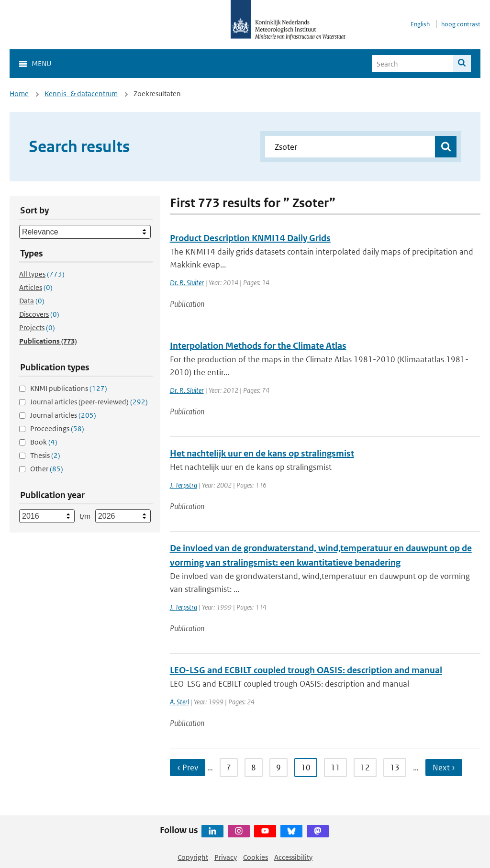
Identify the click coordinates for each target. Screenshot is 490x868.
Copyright (193, 857)
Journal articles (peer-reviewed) (89, 402)
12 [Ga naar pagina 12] (365, 768)
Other (47, 469)
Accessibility (293, 857)
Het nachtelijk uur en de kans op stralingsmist (262, 453)
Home (19, 94)
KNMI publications (69, 388)
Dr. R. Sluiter (187, 283)
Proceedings (57, 428)
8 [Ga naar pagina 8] (254, 768)
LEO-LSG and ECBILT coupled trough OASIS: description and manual (306, 670)
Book (44, 442)
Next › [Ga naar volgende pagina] (444, 768)
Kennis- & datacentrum (81, 94)
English (420, 24)
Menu (41, 63)
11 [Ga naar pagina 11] (335, 768)
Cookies (256, 857)
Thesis (45, 455)
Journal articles (63, 415)
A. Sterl (179, 702)
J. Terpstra (184, 485)
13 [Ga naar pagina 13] (395, 768)
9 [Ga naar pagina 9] (278, 768)
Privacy (226, 857)
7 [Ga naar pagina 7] (229, 768)
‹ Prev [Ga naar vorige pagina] (188, 768)
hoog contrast (461, 24)
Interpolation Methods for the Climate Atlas (258, 346)
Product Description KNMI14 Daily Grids (250, 238)
